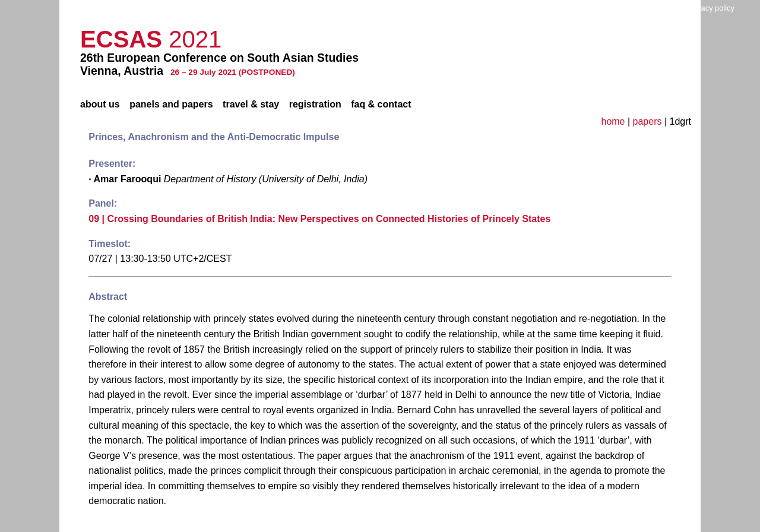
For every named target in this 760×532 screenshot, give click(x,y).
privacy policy (712, 8)
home (613, 121)
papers (647, 121)
